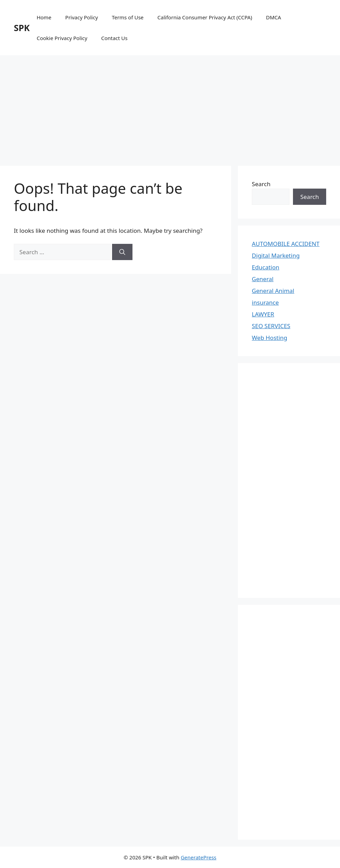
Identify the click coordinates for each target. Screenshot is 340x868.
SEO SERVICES (271, 326)
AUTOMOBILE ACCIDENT (286, 244)
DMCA (274, 17)
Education (265, 267)
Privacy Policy (82, 17)
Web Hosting (269, 338)
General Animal (273, 291)
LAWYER (263, 314)
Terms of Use (128, 17)
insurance (265, 302)
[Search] (122, 252)
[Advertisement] (170, 107)
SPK (22, 28)
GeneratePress (198, 857)
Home (44, 17)
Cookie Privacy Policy (62, 38)
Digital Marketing (276, 255)
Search (261, 184)
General (263, 279)
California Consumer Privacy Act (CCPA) (205, 17)
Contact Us (114, 38)
